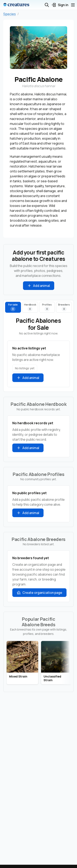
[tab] (13, 307)
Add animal (39, 286)
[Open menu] (73, 5)
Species (10, 14)
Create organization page (39, 593)
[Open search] (47, 5)
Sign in (60, 5)
